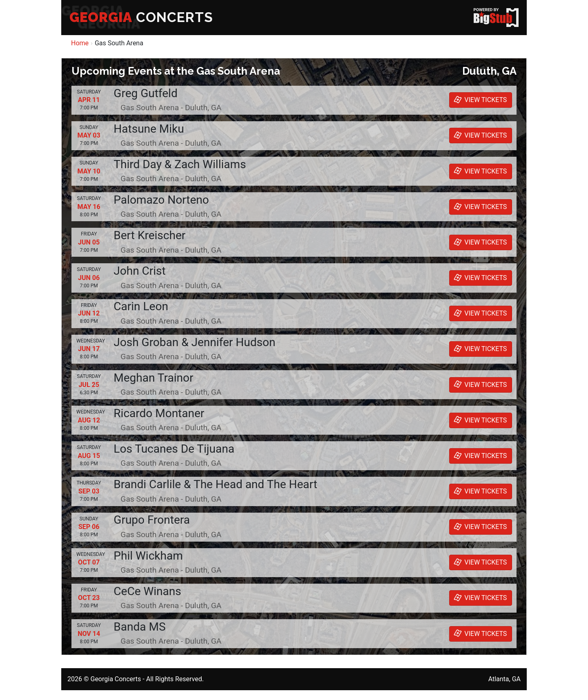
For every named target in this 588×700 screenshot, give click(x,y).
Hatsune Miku (149, 129)
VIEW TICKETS (479, 100)
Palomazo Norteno (161, 200)
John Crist (139, 271)
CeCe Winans (147, 591)
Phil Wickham (148, 556)
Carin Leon (141, 306)
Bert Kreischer (149, 235)
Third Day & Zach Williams (180, 164)
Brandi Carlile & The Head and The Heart (215, 484)
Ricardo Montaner (159, 413)
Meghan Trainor (153, 378)
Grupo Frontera (152, 520)
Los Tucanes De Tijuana (174, 449)
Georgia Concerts (116, 679)
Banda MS (139, 627)
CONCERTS (141, 17)
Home (80, 43)
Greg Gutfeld (145, 93)
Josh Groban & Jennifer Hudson (194, 342)
